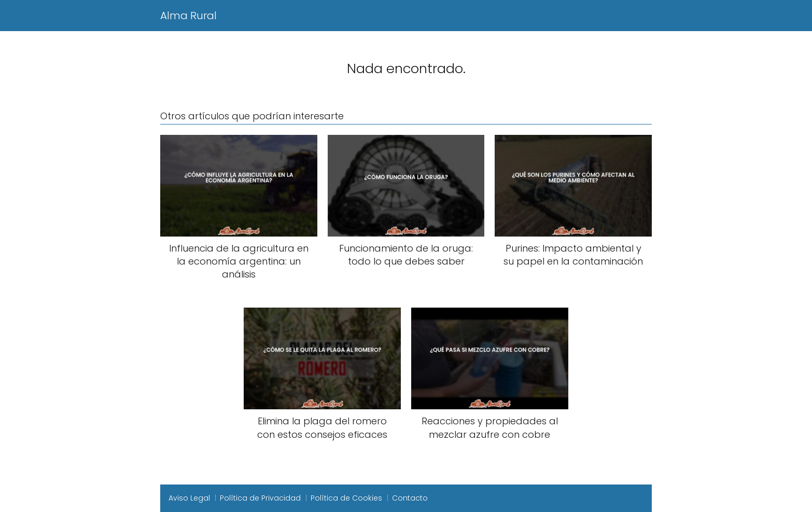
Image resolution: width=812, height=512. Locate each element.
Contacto (410, 498)
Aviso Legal (189, 498)
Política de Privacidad (260, 498)
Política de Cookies (346, 498)
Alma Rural (188, 16)
